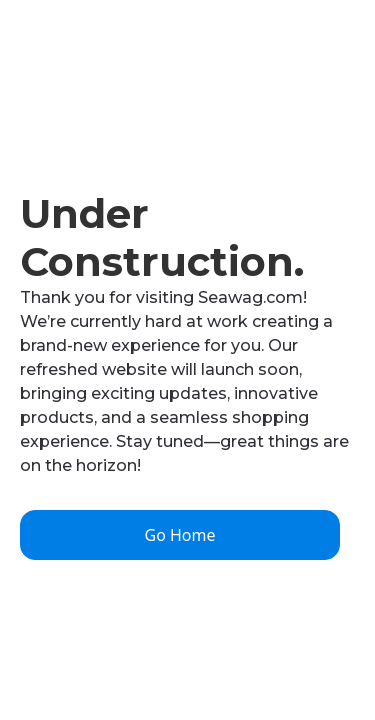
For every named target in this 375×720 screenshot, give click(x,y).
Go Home (179, 535)
